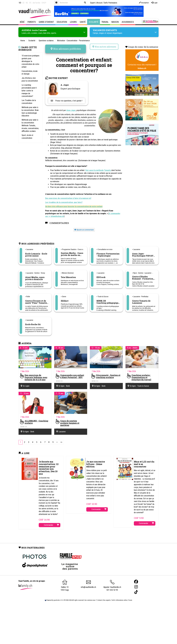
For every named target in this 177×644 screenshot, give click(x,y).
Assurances (128, 22)
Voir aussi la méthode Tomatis (98, 168)
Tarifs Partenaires (110, 3)
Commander (51, 523)
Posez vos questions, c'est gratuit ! (67, 98)
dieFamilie (36, 3)
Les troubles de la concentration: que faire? (64, 200)
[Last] (61, 440)
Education (62, 22)
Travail (105, 22)
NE (27, 3)
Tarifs (113, 598)
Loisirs (73, 22)
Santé (83, 22)
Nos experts (107, 598)
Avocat (99, 3)
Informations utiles (122, 598)
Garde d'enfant (46, 22)
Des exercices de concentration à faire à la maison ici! (68, 196)
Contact (100, 598)
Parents (32, 22)
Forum (130, 598)
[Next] (57, 440)
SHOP (44, 3)
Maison (115, 22)
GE (23, 3)
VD (20, 3)
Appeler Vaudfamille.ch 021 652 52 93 (112, 584)
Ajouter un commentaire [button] (84, 228)
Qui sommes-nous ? (91, 598)
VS (30, 3)
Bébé (22, 22)
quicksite (57, 598)
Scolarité (94, 22)
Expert (93, 3)
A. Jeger (65, 83)
